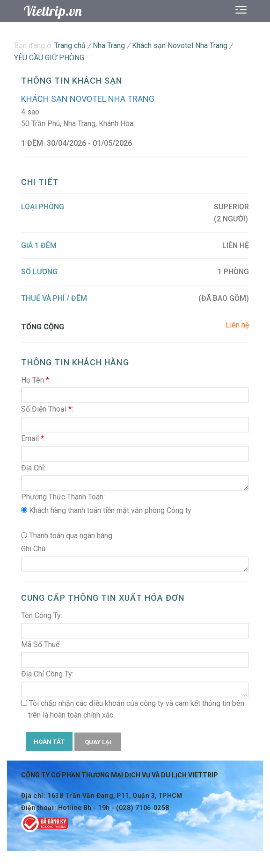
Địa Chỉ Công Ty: (47, 674)
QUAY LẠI (98, 742)
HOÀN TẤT (49, 742)
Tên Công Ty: (42, 615)
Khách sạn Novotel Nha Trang (88, 99)
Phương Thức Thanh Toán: (63, 497)
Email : (33, 438)
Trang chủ (70, 46)
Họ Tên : (36, 380)
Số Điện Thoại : (47, 409)
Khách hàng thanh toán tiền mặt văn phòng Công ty (106, 510)
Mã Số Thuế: (41, 644)
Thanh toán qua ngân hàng (67, 536)
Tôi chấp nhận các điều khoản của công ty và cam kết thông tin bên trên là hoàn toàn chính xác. (133, 709)
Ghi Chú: (34, 549)
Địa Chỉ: (33, 468)
